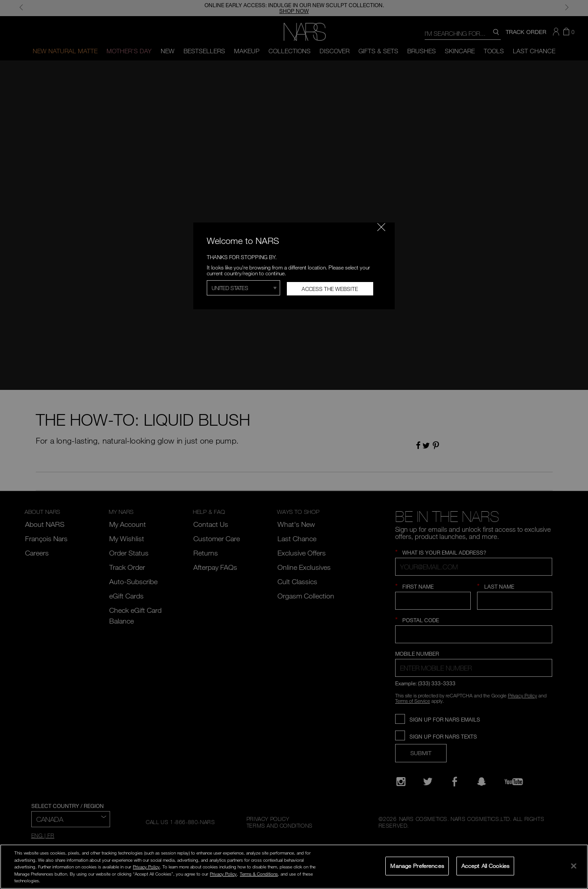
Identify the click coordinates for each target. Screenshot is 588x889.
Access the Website (330, 289)
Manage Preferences (417, 866)
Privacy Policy (146, 867)
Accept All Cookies (485, 866)
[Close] (574, 866)
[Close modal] (381, 227)
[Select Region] (243, 288)
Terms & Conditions (259, 874)
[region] (294, 867)
